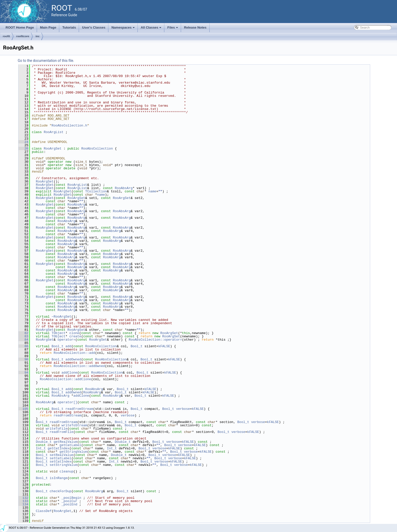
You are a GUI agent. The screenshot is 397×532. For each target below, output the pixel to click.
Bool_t (58, 346)
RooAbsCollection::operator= (155, 340)
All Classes (152, 29)
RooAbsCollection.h (69, 125)
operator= (66, 340)
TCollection (96, 191)
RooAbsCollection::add (74, 353)
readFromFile (62, 432)
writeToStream (74, 425)
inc (37, 36)
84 (23, 340)
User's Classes (94, 27)
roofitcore (23, 36)
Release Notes (195, 27)
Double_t (44, 442)
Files (173, 29)
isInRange (58, 478)
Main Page (48, 27)
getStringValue (73, 452)
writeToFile (56, 429)
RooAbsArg (124, 188)
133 (23, 501)
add (68, 346)
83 (23, 336)
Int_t (41, 448)
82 (23, 333)
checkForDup (61, 491)
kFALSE (164, 346)
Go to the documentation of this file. (46, 61)
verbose (183, 409)
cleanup (66, 471)
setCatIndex (61, 462)
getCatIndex (58, 448)
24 (23, 142)
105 (23, 409)
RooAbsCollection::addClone (65, 379)
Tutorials (69, 27)
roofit (6, 36)
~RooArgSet (62, 317)
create (75, 336)
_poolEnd (69, 504)
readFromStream (79, 409)
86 (23, 346)
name (152, 191)
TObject (59, 333)
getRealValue (66, 442)
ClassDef (44, 511)
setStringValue (63, 465)
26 (23, 149)
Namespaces (123, 29)
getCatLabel (70, 445)
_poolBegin (71, 498)
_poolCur (69, 501)
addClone (69, 373)
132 (23, 498)
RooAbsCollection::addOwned (79, 366)
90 (23, 359)
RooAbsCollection (97, 149)
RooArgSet (53, 149)
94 (23, 373)
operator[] (67, 402)
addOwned (73, 359)
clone (74, 333)
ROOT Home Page (20, 27)
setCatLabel (61, 458)
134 (23, 504)
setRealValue (62, 455)
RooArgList (54, 132)
